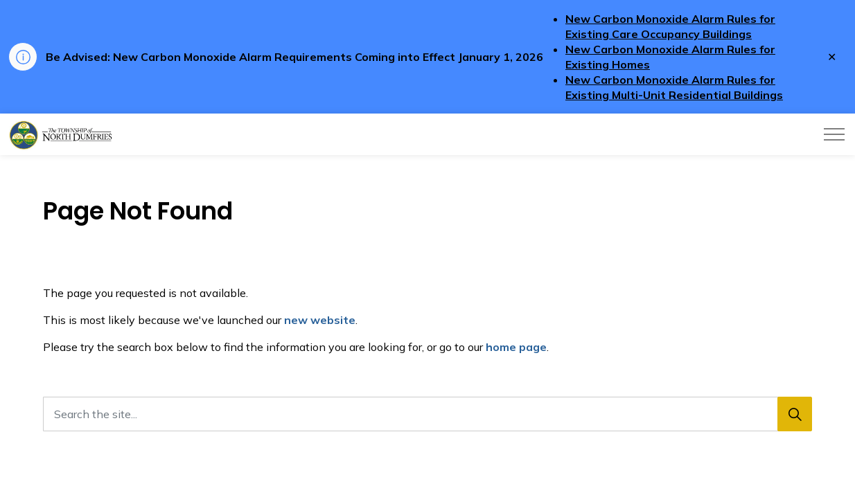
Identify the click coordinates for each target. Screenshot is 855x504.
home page (516, 347)
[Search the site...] (427, 414)
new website (320, 320)
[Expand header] (834, 134)
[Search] (795, 414)
